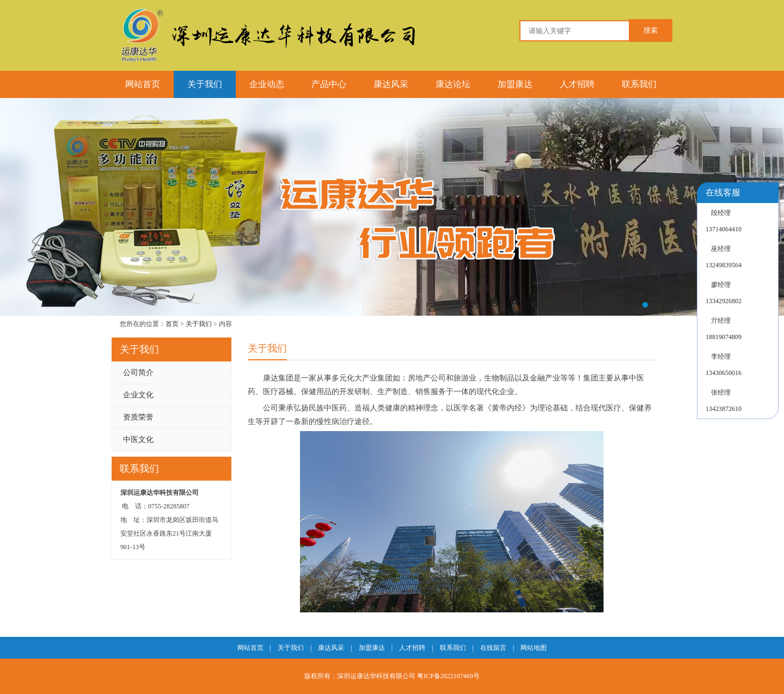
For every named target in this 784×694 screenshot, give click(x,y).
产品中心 (329, 84)
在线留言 (493, 648)
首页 (172, 324)
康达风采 (391, 84)
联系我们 (639, 84)
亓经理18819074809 (724, 329)
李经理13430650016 (724, 365)
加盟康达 (515, 84)
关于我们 (205, 84)
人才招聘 (577, 84)
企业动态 (267, 84)
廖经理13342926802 (724, 293)
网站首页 (143, 84)
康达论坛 (453, 84)
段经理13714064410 (724, 221)
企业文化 (138, 395)
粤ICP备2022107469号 (448, 676)
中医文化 (138, 440)
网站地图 (534, 648)
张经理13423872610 (724, 401)
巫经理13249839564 (724, 257)
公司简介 (138, 373)
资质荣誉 (138, 417)
